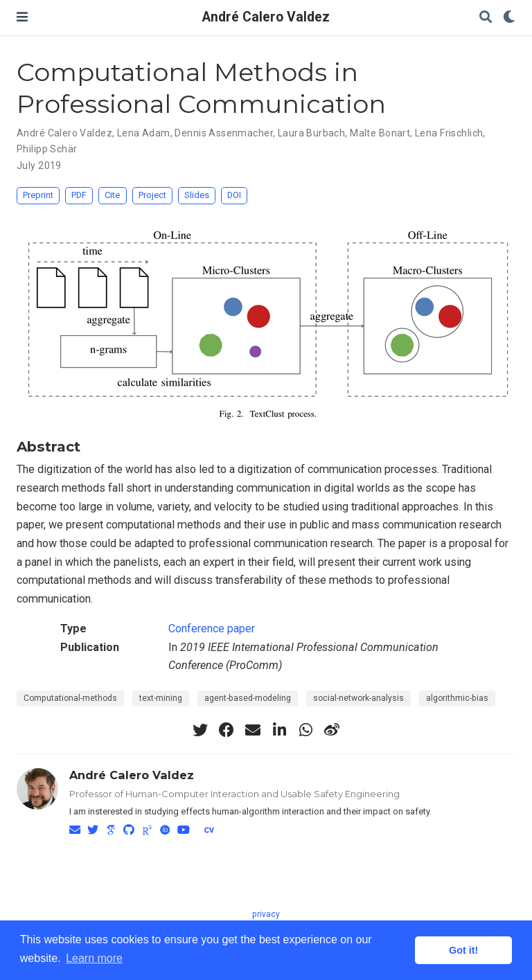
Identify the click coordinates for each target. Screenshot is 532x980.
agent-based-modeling (248, 698)
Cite (112, 195)
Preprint (38, 195)
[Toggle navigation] (22, 17)
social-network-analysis (358, 698)
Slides (197, 195)
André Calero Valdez (266, 17)
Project (152, 195)
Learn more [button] (94, 958)
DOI (234, 195)
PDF (79, 195)
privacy (266, 914)
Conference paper (212, 629)
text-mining (161, 698)
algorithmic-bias (457, 698)
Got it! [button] (463, 950)
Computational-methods (70, 698)
